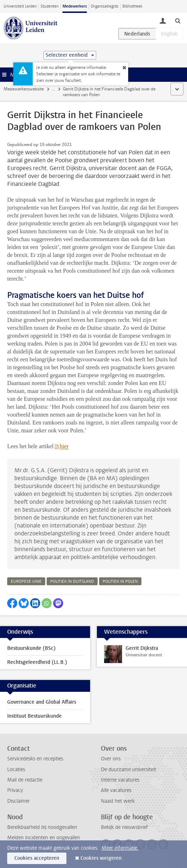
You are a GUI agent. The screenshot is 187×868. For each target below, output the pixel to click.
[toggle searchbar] (178, 20)
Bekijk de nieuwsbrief (124, 827)
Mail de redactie (25, 780)
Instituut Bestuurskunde (34, 716)
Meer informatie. (120, 848)
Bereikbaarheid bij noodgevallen (42, 827)
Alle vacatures (116, 790)
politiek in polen (120, 581)
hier (64, 446)
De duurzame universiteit (128, 770)
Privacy (15, 790)
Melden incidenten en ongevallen (44, 838)
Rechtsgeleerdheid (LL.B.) (37, 662)
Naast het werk (118, 801)
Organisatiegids (105, 6)
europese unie (26, 581)
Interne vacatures (120, 780)
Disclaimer (18, 801)
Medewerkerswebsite (24, 89)
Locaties (16, 770)
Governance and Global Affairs (42, 702)
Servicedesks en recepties (35, 759)
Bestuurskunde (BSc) (31, 648)
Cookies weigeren (101, 858)
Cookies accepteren (37, 858)
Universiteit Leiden (20, 6)
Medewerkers (75, 6)
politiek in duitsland (72, 581)
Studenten (50, 6)
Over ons (111, 759)
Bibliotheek (132, 6)
